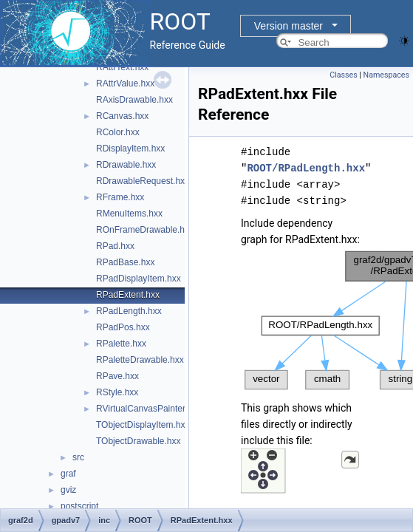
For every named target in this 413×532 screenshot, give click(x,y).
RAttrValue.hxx (125, 83)
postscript (79, 506)
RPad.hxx (115, 246)
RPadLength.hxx (129, 311)
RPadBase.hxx (125, 262)
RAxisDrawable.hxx (134, 100)
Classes (343, 75)
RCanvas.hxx (122, 116)
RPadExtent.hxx (128, 295)
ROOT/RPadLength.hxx (306, 168)
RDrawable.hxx (126, 165)
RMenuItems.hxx (129, 214)
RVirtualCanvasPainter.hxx (149, 409)
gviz (68, 490)
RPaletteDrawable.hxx (140, 360)
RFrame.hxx (120, 197)
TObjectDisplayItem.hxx (143, 425)
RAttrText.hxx (122, 67)
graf (68, 474)
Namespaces (386, 75)
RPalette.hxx (121, 344)
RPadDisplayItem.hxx (139, 279)
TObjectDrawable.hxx (139, 441)
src (78, 457)
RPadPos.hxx (123, 327)
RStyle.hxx (117, 392)
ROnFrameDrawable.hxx (145, 230)
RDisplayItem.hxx (130, 149)
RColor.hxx (118, 132)
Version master (289, 26)
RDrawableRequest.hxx (143, 181)
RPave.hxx (117, 376)
